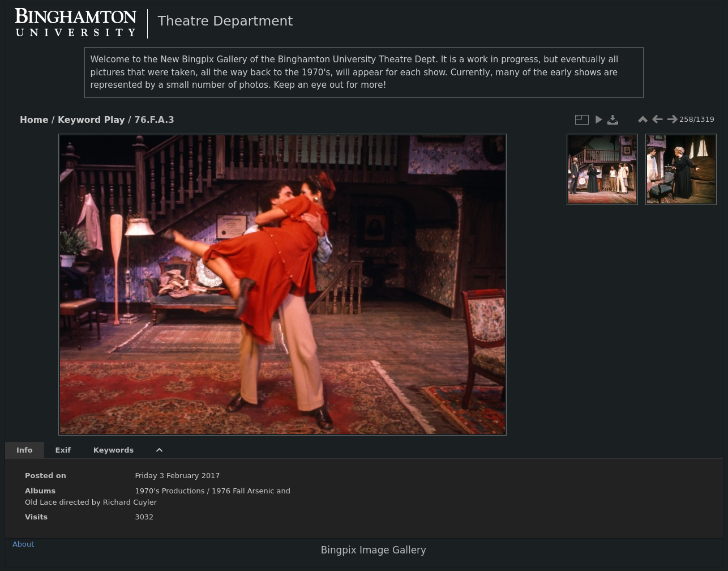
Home (34, 120)
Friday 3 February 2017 (177, 476)
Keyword (79, 120)
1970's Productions (170, 491)
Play (115, 120)
